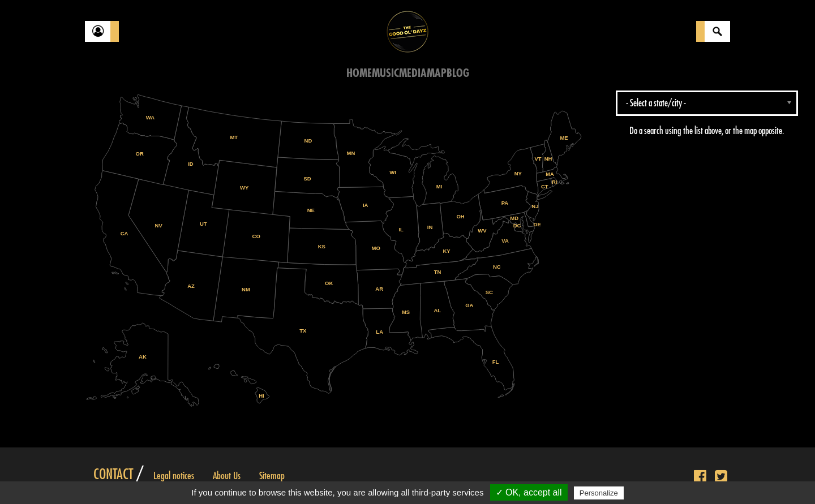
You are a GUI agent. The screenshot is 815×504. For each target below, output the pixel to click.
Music (385, 73)
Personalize (599, 493)
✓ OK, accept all (529, 492)
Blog (458, 73)
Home (359, 73)
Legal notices (174, 476)
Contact (113, 475)
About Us (227, 476)
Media (413, 73)
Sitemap (272, 476)
